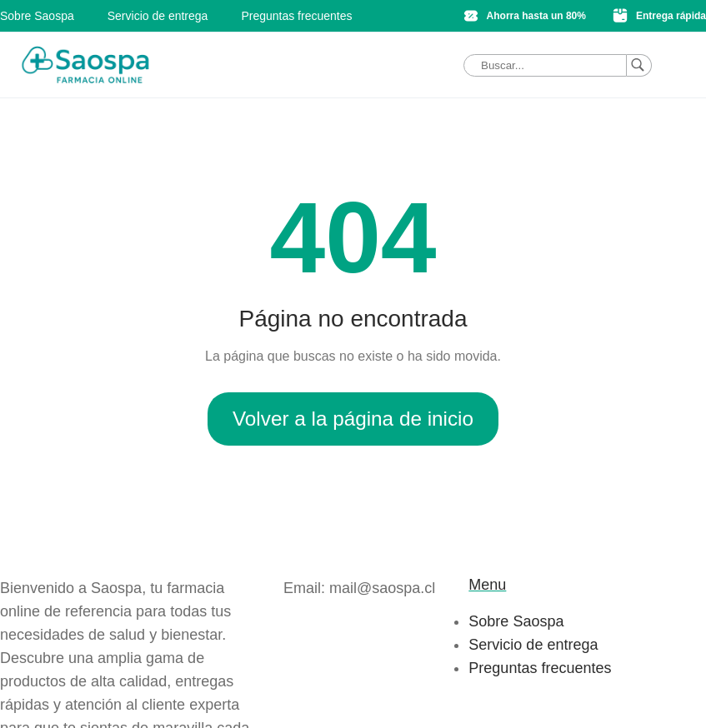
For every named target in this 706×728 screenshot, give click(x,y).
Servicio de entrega (158, 16)
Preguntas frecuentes (296, 16)
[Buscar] (639, 65)
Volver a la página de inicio (353, 419)
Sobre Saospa (37, 16)
